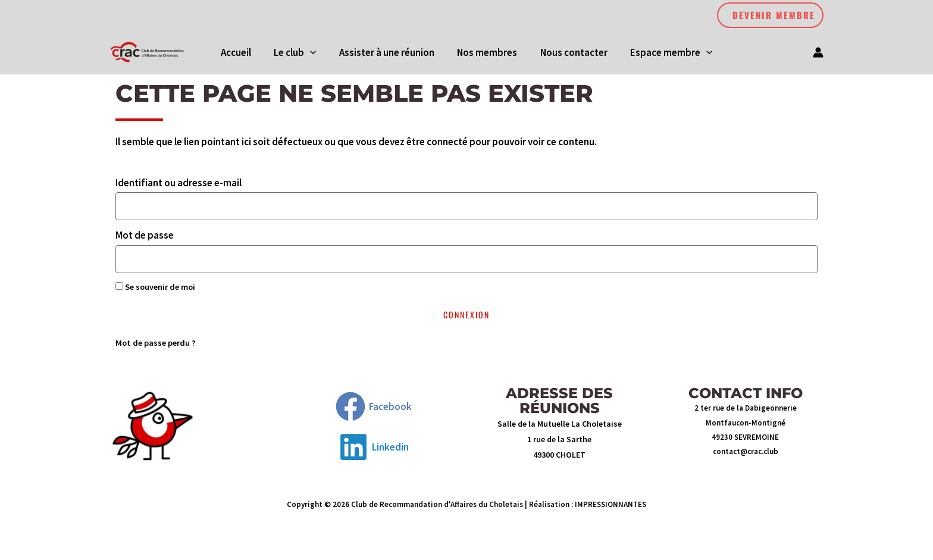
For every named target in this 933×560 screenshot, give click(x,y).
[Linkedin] (374, 450)
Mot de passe (145, 238)
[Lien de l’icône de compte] (818, 54)
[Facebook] (374, 409)
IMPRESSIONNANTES (610, 507)
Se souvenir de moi (155, 289)
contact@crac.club (746, 454)
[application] (314, 54)
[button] (770, 15)
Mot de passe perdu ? (156, 345)
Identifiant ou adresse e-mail (179, 185)
